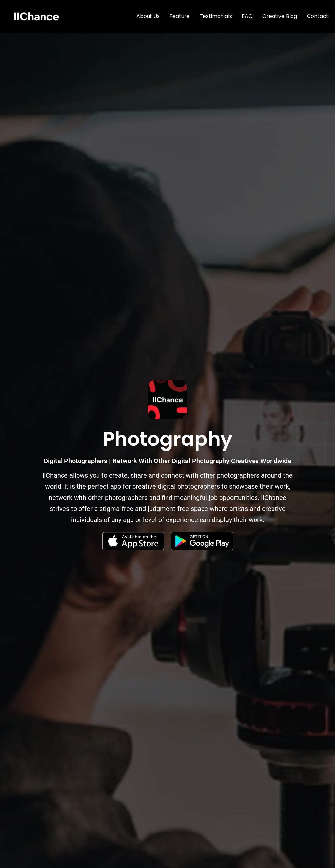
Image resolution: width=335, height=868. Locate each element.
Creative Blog (280, 16)
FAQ (247, 16)
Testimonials (216, 16)
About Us (148, 16)
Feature (180, 16)
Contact (318, 16)
